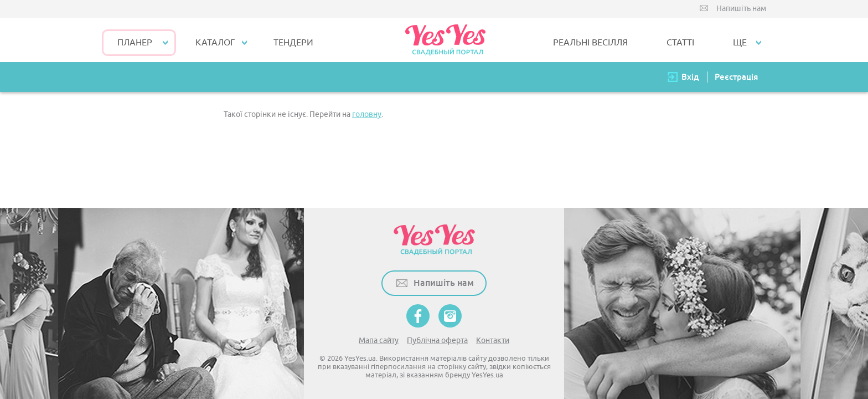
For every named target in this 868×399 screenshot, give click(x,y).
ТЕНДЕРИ (293, 43)
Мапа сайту (379, 341)
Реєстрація (736, 77)
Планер (135, 43)
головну (367, 114)
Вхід (690, 77)
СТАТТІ (680, 43)
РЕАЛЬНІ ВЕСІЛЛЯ (590, 43)
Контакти (493, 341)
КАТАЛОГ (215, 43)
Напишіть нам (741, 9)
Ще (740, 43)
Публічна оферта (437, 341)
